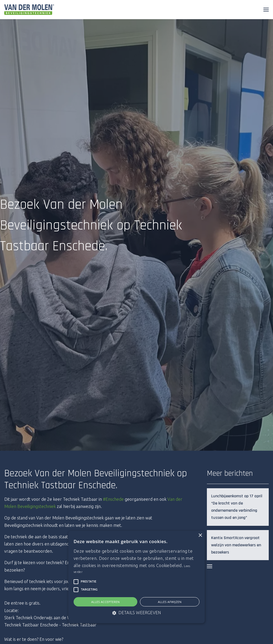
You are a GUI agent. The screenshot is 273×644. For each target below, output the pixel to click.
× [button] (200, 536)
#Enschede (113, 499)
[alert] (136, 577)
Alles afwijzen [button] (170, 602)
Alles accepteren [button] (105, 602)
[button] (76, 582)
